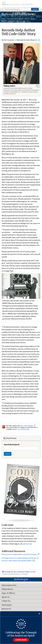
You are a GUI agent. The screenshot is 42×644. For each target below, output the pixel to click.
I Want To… (7, 601)
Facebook (36, 40)
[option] (21, 286)
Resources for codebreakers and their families (20, 554)
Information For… (10, 585)
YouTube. (29, 544)
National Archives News (15, 19)
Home (4, 19)
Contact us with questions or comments (15, 574)
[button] (3, 286)
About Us (6, 597)
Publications (7, 589)
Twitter (39, 40)
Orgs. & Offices (8, 593)
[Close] (39, 614)
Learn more (21, 640)
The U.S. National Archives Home (17, 4)
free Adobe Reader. (28, 426)
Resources (6, 609)
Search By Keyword (12, 444)
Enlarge (38, 86)
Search (35, 9)
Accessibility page (23, 429)
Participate (7, 605)
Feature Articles (30, 19)
